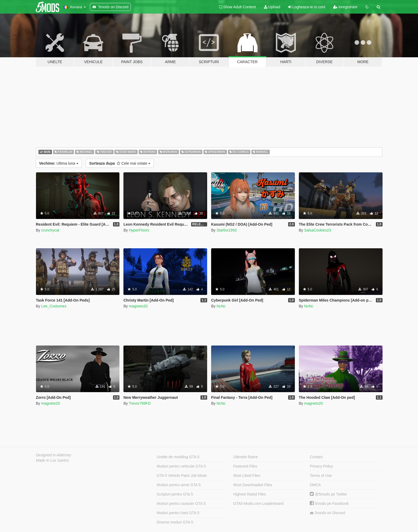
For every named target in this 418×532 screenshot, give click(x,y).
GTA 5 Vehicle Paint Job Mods (182, 476)
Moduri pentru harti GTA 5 (178, 513)
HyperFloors (139, 230)
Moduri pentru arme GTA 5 (179, 485)
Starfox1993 (227, 230)
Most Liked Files (247, 476)
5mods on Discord (327, 513)
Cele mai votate (120, 163)
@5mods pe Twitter (328, 494)
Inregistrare (345, 7)
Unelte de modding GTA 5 (178, 457)
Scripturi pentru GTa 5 (175, 494)
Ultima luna (59, 163)
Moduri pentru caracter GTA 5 (181, 503)
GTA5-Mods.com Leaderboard (258, 503)
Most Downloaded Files (253, 485)
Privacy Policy (321, 466)
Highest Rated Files (250, 494)
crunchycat (50, 230)
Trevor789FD (140, 403)
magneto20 (138, 306)
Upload (272, 7)
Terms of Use (321, 476)
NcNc (221, 306)
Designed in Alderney (54, 455)
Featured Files (245, 466)
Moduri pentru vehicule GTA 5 (181, 466)
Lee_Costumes (54, 306)
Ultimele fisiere (246, 457)
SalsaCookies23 (318, 230)
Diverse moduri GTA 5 (175, 522)
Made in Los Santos (53, 460)
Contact (316, 457)
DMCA (315, 485)
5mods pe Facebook (329, 503)
